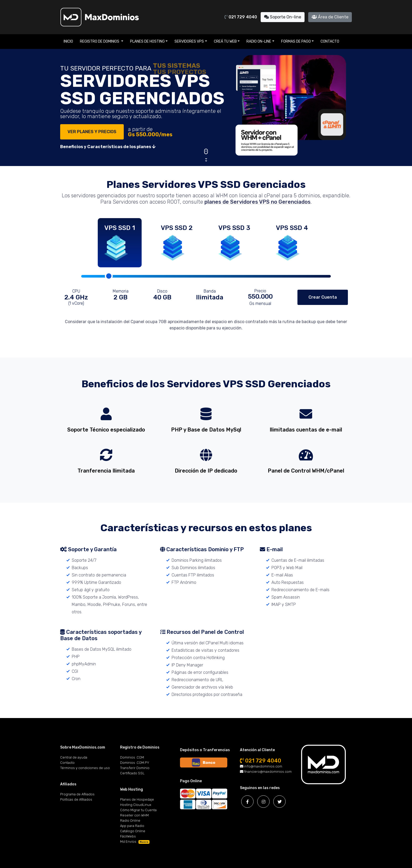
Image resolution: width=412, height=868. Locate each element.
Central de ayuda (74, 757)
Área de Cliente (330, 17)
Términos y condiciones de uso (85, 768)
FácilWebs (128, 836)
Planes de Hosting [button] (147, 41)
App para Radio (132, 826)
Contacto (330, 41)
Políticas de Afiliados (76, 799)
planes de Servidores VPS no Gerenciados (257, 202)
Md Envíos (135, 842)
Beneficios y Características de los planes (108, 147)
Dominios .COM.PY (135, 763)
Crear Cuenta (323, 297)
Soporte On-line (283, 17)
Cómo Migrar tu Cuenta (138, 810)
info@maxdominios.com (261, 766)
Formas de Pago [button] (296, 41)
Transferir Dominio (135, 768)
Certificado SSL (132, 773)
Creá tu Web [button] (225, 41)
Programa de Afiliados (77, 794)
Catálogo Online (133, 831)
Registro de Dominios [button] (100, 41)
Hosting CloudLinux (136, 805)
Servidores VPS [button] (189, 41)
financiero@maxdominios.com (266, 772)
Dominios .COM (132, 757)
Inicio (68, 41)
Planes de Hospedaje (137, 799)
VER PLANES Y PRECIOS (92, 132)
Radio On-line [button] (259, 41)
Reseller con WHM (134, 815)
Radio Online (130, 821)
